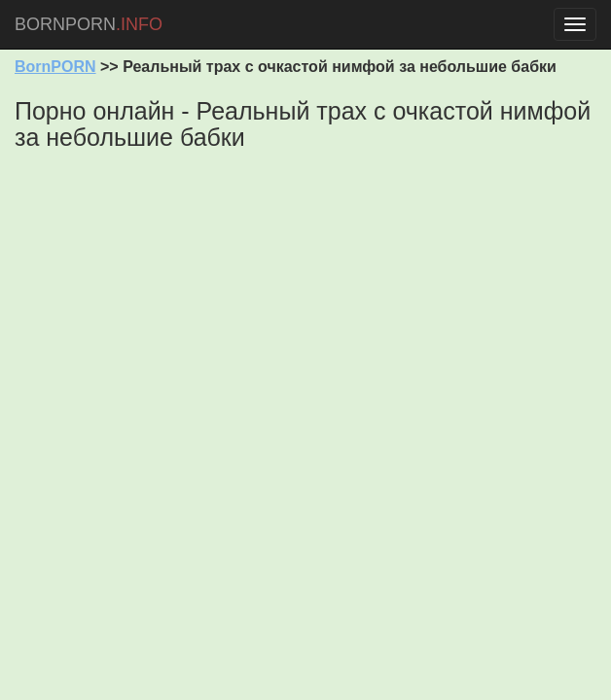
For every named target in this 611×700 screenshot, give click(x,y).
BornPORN (55, 67)
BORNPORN (89, 24)
